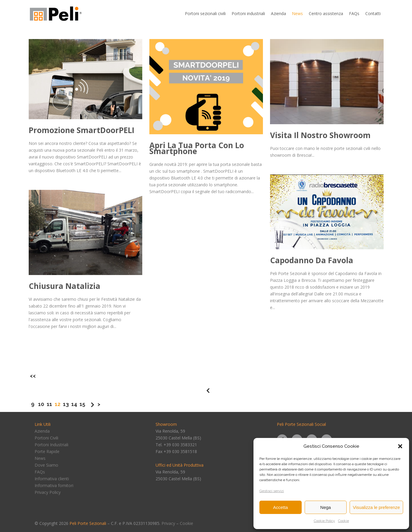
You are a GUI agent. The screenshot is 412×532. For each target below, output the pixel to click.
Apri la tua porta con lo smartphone (197, 148)
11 (49, 404)
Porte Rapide (47, 451)
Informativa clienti (52, 479)
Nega (326, 507)
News (40, 458)
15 (82, 404)
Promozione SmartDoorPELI (81, 130)
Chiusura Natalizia (64, 286)
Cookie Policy (324, 521)
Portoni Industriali (51, 445)
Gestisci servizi (272, 491)
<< (33, 376)
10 (41, 404)
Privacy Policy (48, 492)
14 (74, 404)
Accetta (280, 507)
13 (66, 404)
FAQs (40, 472)
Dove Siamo (46, 465)
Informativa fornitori (54, 485)
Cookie (344, 521)
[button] (400, 446)
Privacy (168, 523)
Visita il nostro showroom (320, 135)
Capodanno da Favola (312, 260)
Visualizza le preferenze (376, 507)
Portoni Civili (46, 438)
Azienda (42, 431)
